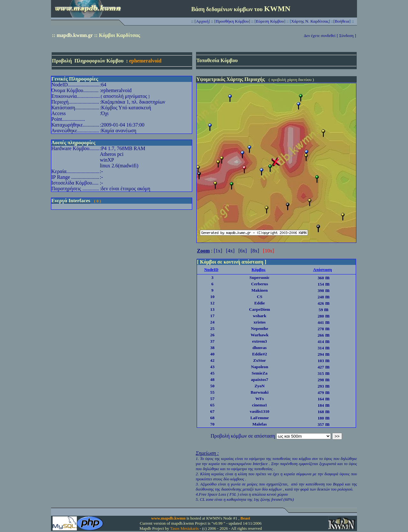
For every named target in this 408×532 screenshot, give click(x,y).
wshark (259, 316)
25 (212, 328)
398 (321, 291)
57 (212, 399)
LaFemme (259, 418)
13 (212, 309)
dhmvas (259, 348)
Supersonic (260, 277)
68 (212, 418)
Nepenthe (259, 328)
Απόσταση (322, 270)
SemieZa (259, 373)
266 (321, 335)
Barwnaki (259, 392)
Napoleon (259, 367)
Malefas (260, 424)
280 (321, 316)
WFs (260, 399)
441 (321, 322)
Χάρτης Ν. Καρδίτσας (310, 21)
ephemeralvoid (145, 61)
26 (212, 335)
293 (321, 386)
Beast (245, 518)
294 (321, 354)
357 (321, 424)
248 (321, 297)
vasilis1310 (260, 411)
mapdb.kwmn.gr (75, 35)
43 (212, 367)
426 (321, 303)
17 (212, 316)
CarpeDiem (259, 309)
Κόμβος (259, 270)
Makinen (260, 290)
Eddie (260, 303)
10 (212, 297)
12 (212, 303)
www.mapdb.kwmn (168, 518)
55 (212, 392)
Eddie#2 (260, 354)
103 (321, 361)
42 (212, 360)
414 (321, 342)
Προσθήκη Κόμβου (232, 21)
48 (212, 379)
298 (321, 380)
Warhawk (259, 335)
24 (212, 322)
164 (321, 399)
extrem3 (259, 341)
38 (212, 348)
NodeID (211, 270)
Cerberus (260, 284)
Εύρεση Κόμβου (270, 21)
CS (260, 297)
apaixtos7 (259, 379)
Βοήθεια (342, 21)
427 (321, 367)
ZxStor (259, 360)
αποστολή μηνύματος (125, 96)
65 (212, 405)
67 (212, 411)
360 (321, 278)
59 (321, 310)
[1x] (218, 251)
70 (212, 424)
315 (321, 373)
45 (212, 373)
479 (321, 393)
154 (321, 284)
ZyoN (259, 386)
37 (212, 341)
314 (321, 348)
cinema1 (260, 405)
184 (321, 405)
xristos (259, 322)
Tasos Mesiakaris (185, 528)
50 (212, 386)
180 (321, 418)
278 (321, 329)
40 (212, 354)
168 (321, 412)
